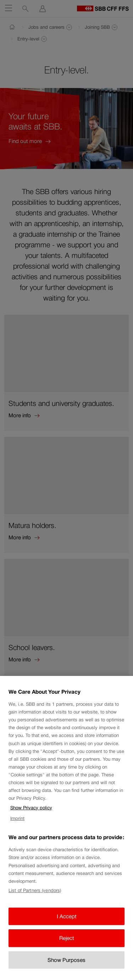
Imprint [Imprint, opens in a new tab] (17, 825)
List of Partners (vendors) (35, 898)
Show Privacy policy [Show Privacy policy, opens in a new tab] (31, 814)
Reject (67, 945)
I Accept (67, 923)
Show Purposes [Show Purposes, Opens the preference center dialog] (66, 967)
